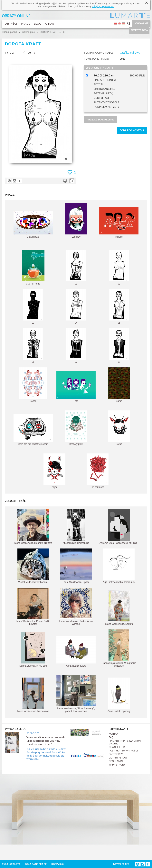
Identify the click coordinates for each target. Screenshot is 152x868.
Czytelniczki (33, 225)
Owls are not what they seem (33, 430)
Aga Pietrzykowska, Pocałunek (119, 566)
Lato (76, 387)
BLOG (38, 24)
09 (64, 32)
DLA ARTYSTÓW (118, 758)
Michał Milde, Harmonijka (76, 527)
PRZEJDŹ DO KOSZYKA (100, 120)
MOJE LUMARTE (11, 864)
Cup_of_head (33, 268)
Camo (119, 385)
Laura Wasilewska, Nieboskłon (33, 695)
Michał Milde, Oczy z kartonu (33, 566)
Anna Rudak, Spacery (119, 695)
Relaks (119, 223)
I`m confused (98, 471)
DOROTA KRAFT (49, 32)
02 (119, 268)
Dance (33, 385)
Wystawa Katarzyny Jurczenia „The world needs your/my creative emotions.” (46, 741)
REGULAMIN (116, 761)
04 (76, 307)
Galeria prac (28, 32)
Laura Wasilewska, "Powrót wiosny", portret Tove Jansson (76, 694)
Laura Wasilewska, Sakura (119, 608)
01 (76, 268)
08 (119, 346)
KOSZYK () (58, 864)
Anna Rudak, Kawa (76, 651)
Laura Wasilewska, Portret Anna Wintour (76, 606)
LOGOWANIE (141, 23)
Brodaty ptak (76, 428)
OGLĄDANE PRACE (36, 864)
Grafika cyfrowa (130, 53)
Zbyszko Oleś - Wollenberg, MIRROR (119, 527)
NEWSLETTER (117, 747)
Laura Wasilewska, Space (76, 566)
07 (76, 346)
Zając (54, 471)
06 (33, 346)
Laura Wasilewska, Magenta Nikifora (33, 527)
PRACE (25, 24)
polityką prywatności (103, 6)
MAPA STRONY (117, 765)
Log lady (76, 221)
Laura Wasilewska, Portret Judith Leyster (33, 606)
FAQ (111, 737)
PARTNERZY (116, 754)
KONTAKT (114, 734)
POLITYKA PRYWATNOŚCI (123, 751)
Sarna (119, 428)
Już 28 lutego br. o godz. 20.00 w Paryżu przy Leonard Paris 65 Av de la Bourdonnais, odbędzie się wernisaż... (46, 754)
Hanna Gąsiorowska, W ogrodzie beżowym (119, 648)
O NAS (50, 24)
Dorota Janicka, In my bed (33, 650)
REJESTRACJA (139, 30)
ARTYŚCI (11, 24)
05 (119, 307)
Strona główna (9, 32)
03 (33, 307)
